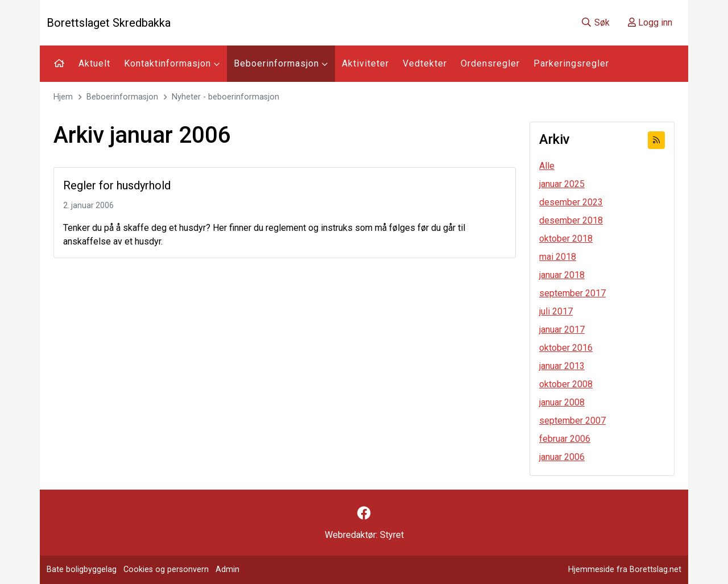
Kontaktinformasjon (172, 63)
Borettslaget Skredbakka (109, 23)
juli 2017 (556, 311)
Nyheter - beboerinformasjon (226, 97)
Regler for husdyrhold (117, 185)
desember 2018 (571, 220)
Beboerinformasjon (281, 63)
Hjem (63, 97)
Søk (595, 22)
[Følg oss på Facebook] (364, 513)
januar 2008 (562, 402)
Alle (547, 166)
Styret (392, 535)
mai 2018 (558, 257)
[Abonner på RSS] (656, 140)
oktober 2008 (566, 384)
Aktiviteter (365, 63)
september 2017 (572, 293)
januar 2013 (562, 366)
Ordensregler (490, 63)
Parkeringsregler (571, 63)
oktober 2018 (566, 239)
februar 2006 (565, 439)
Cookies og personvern (166, 569)
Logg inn (650, 22)
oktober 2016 (566, 348)
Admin (227, 569)
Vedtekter (425, 63)
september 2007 (572, 421)
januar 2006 (562, 457)
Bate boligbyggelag (82, 569)
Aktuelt (94, 63)
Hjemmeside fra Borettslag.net (625, 569)
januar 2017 (562, 330)
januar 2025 (562, 184)
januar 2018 (562, 275)
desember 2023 (571, 202)
